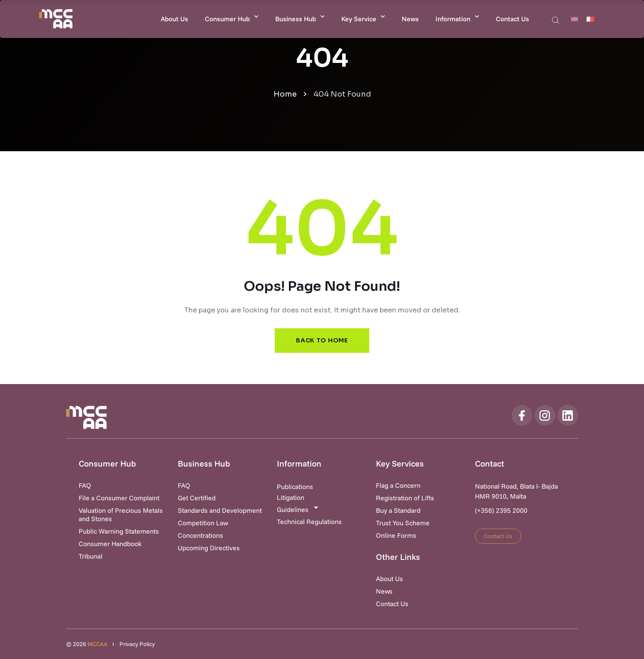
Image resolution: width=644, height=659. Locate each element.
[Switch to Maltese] (590, 19)
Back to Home (322, 340)
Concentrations (200, 535)
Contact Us (512, 19)
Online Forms (396, 535)
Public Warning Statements (119, 531)
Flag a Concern (398, 485)
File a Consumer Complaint (119, 498)
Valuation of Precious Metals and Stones (121, 514)
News (410, 19)
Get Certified (197, 498)
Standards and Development (220, 510)
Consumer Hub (232, 16)
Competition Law (203, 523)
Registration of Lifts (405, 498)
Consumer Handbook (110, 544)
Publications (295, 487)
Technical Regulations (309, 522)
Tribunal (91, 556)
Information (457, 16)
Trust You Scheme (403, 523)
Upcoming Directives (209, 548)
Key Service (363, 16)
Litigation (291, 497)
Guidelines (298, 509)
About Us (174, 19)
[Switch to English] (574, 19)
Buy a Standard (398, 510)
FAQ (85, 485)
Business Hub (300, 16)
